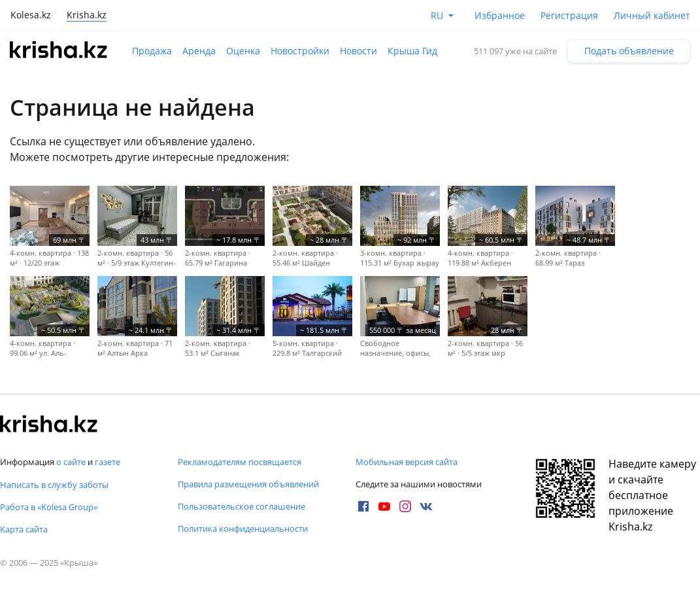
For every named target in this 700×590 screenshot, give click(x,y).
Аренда (199, 51)
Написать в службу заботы (54, 485)
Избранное (500, 15)
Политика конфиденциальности (243, 529)
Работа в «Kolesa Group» (49, 507)
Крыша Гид (412, 51)
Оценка (243, 51)
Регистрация (569, 15)
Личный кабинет (652, 15)
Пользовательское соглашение (242, 506)
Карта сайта (24, 529)
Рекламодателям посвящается (240, 462)
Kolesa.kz (31, 15)
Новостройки (300, 51)
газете (108, 462)
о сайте (71, 462)
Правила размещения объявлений (248, 484)
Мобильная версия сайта (407, 462)
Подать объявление (629, 51)
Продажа (152, 51)
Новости (358, 51)
